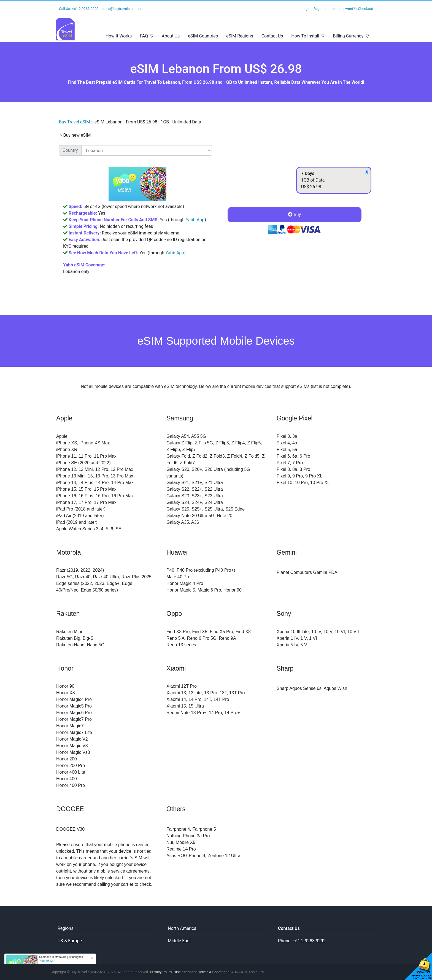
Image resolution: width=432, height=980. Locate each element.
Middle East (179, 941)
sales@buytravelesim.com (123, 9)
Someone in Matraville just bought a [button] (61, 959)
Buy (295, 214)
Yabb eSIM (46, 961)
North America (182, 928)
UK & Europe (70, 941)
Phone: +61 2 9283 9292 (302, 941)
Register (320, 9)
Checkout (365, 9)
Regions (65, 928)
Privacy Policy (161, 972)
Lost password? (342, 9)
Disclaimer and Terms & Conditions (201, 972)
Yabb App (195, 220)
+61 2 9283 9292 (85, 9)
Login (306, 9)
